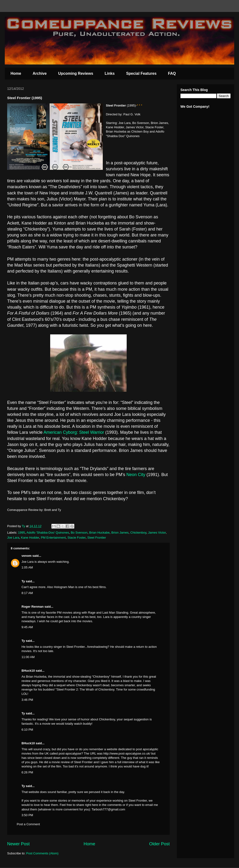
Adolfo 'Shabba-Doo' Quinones (48, 533)
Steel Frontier (97, 538)
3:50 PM (27, 815)
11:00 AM (28, 657)
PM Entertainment (53, 538)
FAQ (172, 73)
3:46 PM (27, 700)
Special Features (141, 73)
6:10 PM (27, 730)
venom (27, 556)
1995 (22, 533)
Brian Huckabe (99, 533)
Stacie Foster (76, 538)
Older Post (159, 844)
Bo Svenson (79, 533)
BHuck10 (28, 671)
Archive (40, 73)
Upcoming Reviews (76, 73)
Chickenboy (138, 533)
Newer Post (18, 844)
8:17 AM (27, 593)
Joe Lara (13, 538)
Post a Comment (28, 824)
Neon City (136, 475)
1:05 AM (27, 567)
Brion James (120, 533)
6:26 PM (27, 772)
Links (110, 73)
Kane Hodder (30, 538)
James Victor (157, 533)
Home (16, 73)
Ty (23, 581)
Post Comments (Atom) (42, 853)
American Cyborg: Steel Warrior (74, 432)
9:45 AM (27, 627)
